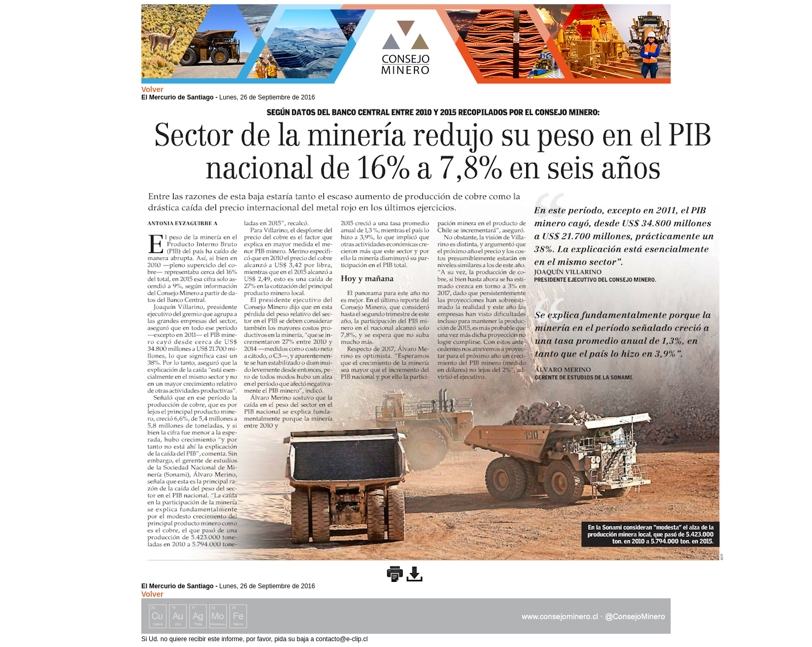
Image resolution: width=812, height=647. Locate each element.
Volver (152, 89)
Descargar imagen (414, 574)
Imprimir (395, 574)
